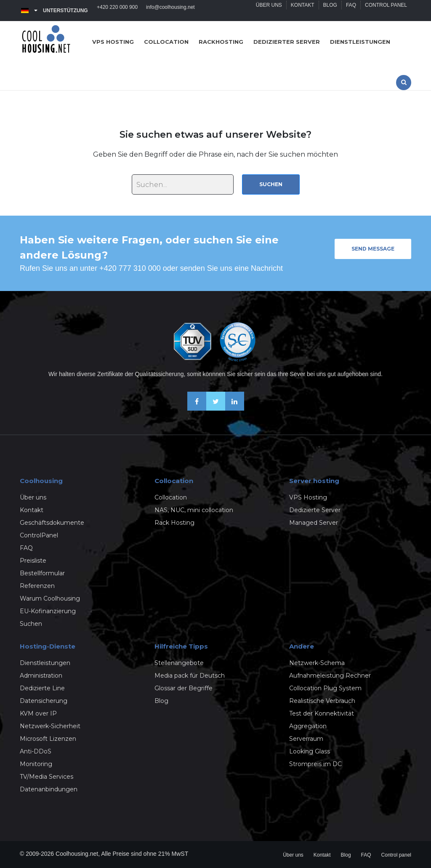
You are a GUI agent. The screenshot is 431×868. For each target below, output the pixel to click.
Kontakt (303, 11)
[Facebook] (197, 408)
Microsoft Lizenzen (48, 739)
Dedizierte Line (42, 688)
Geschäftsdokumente (52, 523)
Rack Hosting (174, 523)
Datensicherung (44, 701)
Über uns (269, 11)
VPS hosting (113, 42)
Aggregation (308, 726)
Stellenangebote (179, 663)
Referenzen (37, 586)
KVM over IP (38, 713)
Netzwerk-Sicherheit (50, 726)
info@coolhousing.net (170, 11)
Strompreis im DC (315, 764)
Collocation (166, 42)
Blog (330, 11)
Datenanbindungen (49, 789)
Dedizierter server (287, 42)
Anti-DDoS (36, 751)
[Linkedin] (235, 408)
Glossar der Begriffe (184, 688)
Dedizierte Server (315, 510)
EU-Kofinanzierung (48, 611)
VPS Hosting (308, 497)
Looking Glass (310, 751)
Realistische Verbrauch (322, 701)
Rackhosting (221, 42)
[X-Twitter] (216, 408)
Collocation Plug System (325, 688)
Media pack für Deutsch (190, 676)
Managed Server (314, 523)
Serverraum (306, 739)
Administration (41, 676)
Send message (373, 249)
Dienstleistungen (360, 42)
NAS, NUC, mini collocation (194, 510)
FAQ (351, 11)
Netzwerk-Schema (317, 663)
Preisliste (33, 561)
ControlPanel (39, 535)
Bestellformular (42, 573)
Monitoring (36, 764)
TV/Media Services (47, 777)
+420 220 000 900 (117, 11)
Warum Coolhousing (50, 598)
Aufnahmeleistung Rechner (330, 676)
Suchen (271, 184)
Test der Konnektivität (322, 713)
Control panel (386, 11)
